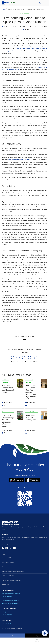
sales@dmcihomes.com (9, 612)
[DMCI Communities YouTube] (14, 548)
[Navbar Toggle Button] (46, 3)
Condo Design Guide (8, 576)
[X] (37, 636)
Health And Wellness (5, 381)
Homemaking (25, 14)
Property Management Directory (11, 580)
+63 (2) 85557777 (7, 615)
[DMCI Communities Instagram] (7, 548)
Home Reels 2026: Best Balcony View (31, 418)
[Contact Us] (40, 3)
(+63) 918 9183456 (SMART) (10, 600)
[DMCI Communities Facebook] (3, 548)
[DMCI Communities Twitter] (10, 548)
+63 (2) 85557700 (7, 597)
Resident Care (6, 585)
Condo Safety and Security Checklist (13, 571)
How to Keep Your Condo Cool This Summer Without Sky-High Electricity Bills (31, 392)
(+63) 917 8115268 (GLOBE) (10, 603)
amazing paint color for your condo (20, 160)
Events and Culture (8, 558)
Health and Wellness (8, 562)
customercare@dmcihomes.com (11, 594)
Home (4, 9)
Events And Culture (8, 412)
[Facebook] (12, 636)
